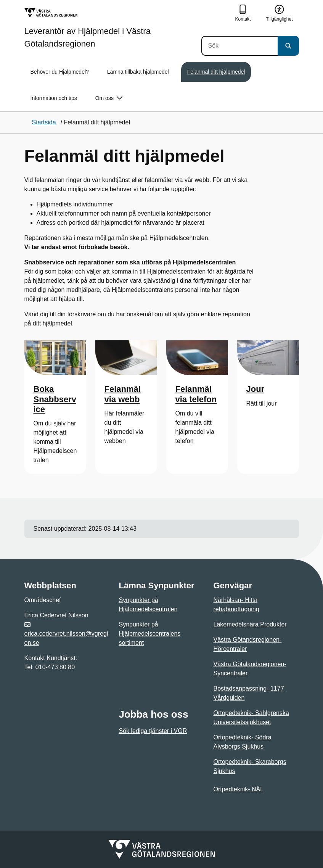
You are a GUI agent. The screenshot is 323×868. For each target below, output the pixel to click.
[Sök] (239, 46)
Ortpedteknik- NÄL (239, 789)
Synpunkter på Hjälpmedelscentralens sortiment (150, 634)
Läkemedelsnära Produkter (250, 624)
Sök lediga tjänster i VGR (153, 731)
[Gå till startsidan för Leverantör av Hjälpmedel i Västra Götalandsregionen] (113, 28)
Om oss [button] (109, 98)
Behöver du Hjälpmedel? (60, 72)
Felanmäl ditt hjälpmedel (216, 72)
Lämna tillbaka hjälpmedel (138, 72)
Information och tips (54, 98)
